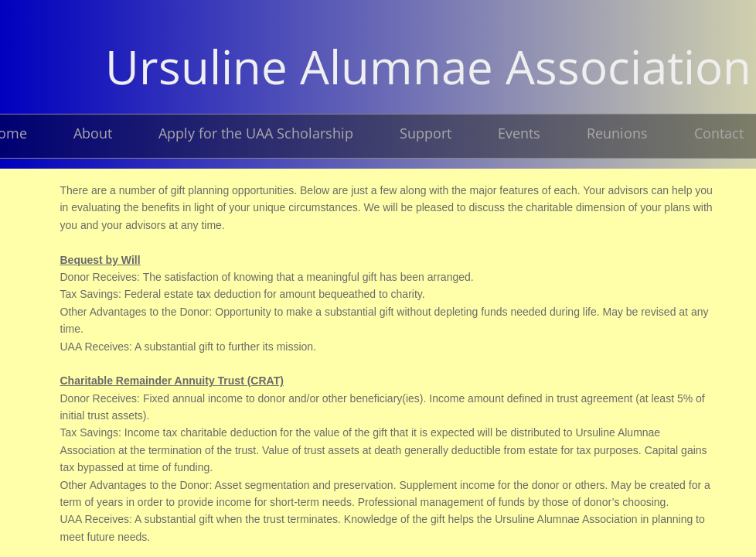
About (93, 133)
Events (519, 133)
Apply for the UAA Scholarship (256, 133)
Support (426, 133)
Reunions (617, 133)
